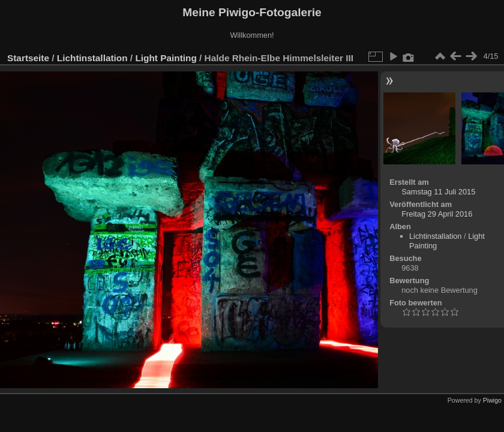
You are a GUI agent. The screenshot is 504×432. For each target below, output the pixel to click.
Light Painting (166, 58)
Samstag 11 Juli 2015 (438, 192)
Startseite (28, 58)
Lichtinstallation (92, 58)
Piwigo (492, 400)
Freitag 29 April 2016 (437, 214)
